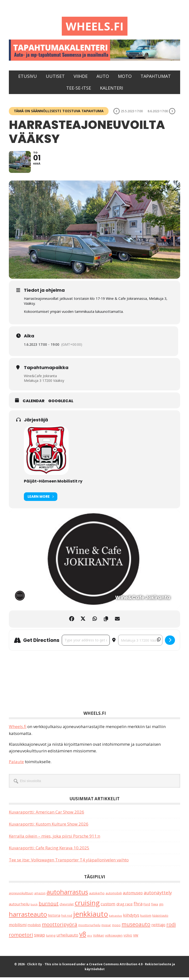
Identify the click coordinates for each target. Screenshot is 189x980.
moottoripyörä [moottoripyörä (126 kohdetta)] (60, 927)
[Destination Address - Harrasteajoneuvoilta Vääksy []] (140, 643)
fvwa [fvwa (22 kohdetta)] (155, 907)
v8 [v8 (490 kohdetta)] (83, 936)
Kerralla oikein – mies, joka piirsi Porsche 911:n (55, 838)
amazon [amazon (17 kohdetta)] (40, 896)
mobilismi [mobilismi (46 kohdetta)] (18, 927)
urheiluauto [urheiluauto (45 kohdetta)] (67, 938)
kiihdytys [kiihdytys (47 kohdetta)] (131, 918)
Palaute (16, 764)
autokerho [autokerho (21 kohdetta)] (97, 896)
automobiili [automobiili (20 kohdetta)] (114, 896)
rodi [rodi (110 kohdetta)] (171, 927)
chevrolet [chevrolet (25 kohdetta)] (67, 907)
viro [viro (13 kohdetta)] (90, 938)
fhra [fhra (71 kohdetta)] (138, 906)
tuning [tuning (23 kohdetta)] (51, 938)
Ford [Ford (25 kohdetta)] (147, 907)
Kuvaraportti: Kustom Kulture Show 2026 (49, 827)
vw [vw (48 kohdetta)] (136, 938)
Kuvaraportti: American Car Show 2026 (47, 815)
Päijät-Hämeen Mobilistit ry (53, 484)
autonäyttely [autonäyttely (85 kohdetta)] (158, 895)
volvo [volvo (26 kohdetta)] (128, 938)
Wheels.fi (94, 26)
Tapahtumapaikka (46, 370)
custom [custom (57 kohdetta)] (108, 906)
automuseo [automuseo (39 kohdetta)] (133, 896)
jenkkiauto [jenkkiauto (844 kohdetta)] (91, 917)
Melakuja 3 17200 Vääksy (44, 383)
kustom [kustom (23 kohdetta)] (146, 918)
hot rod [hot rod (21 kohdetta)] (67, 918)
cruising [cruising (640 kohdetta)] (87, 905)
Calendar (34, 404)
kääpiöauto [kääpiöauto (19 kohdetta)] (160, 918)
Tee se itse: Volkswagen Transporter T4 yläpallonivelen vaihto (69, 863)
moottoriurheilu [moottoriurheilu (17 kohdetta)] (89, 928)
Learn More (41, 499)
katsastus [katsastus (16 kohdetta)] (116, 918)
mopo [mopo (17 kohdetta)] (116, 928)
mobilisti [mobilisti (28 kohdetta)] (34, 928)
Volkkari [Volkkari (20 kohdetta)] (99, 938)
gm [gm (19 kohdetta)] (161, 907)
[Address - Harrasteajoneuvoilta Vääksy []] (86, 643)
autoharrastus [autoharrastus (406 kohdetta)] (67, 895)
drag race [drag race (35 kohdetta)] (125, 906)
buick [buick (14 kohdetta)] (34, 907)
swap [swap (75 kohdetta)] (39, 937)
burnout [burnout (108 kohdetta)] (49, 906)
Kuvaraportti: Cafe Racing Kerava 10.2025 (49, 850)
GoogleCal (61, 404)
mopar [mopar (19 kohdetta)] (106, 928)
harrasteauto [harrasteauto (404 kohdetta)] (28, 917)
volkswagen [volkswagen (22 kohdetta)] (114, 938)
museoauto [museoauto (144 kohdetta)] (136, 927)
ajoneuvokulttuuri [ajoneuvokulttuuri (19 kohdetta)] (21, 896)
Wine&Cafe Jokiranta (40, 378)
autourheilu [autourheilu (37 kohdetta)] (19, 906)
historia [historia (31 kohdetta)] (54, 918)
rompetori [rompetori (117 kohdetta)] (21, 937)
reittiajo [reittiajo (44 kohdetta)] (158, 927)
